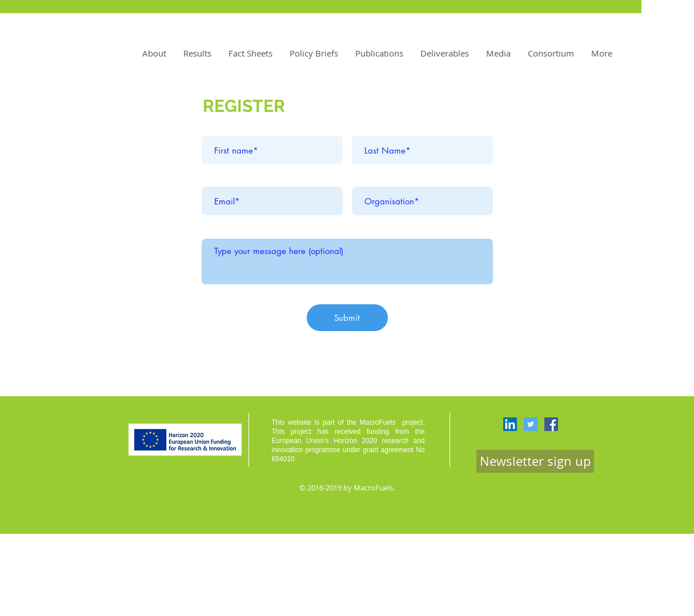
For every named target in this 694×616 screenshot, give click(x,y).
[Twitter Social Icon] (531, 424)
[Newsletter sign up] (535, 461)
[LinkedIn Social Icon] (510, 424)
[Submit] (347, 318)
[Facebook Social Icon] (551, 424)
